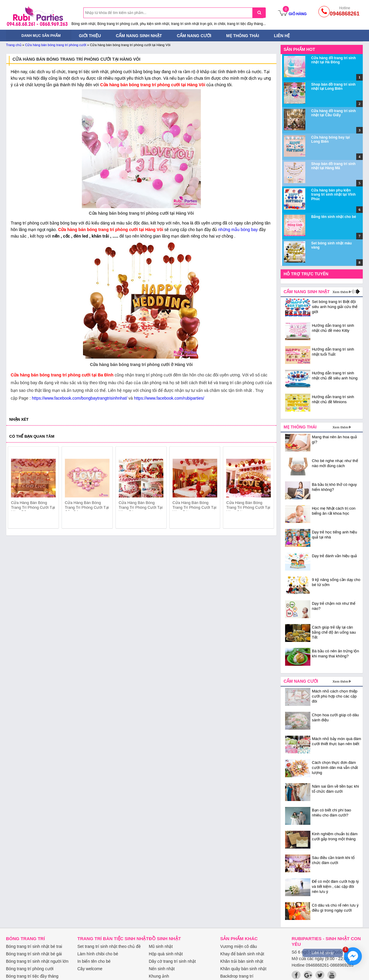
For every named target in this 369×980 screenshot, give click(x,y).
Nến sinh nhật (162, 969)
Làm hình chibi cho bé (98, 954)
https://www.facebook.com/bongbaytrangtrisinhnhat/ (80, 398)
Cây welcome (90, 969)
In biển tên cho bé (94, 961)
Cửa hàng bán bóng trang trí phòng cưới (55, 45)
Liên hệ (282, 36)
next (267, 489)
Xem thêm (340, 292)
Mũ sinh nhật (161, 946)
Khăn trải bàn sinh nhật (242, 961)
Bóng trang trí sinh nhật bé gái (34, 954)
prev (16, 489)
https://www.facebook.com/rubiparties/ (169, 398)
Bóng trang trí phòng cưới (30, 969)
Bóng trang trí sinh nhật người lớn (37, 961)
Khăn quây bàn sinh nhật (243, 969)
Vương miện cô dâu (239, 946)
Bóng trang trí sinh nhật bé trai (34, 946)
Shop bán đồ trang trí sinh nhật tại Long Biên (333, 87)
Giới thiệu (90, 36)
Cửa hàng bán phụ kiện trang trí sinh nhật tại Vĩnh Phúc (333, 195)
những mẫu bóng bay (238, 230)
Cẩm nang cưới (194, 36)
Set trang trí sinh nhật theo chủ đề (109, 946)
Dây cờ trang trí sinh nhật (172, 961)
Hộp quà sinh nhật (166, 954)
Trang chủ (14, 45)
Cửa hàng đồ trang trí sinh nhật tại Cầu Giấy (334, 113)
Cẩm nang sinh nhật (139, 36)
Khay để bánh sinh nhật (242, 954)
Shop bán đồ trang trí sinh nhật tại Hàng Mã (333, 166)
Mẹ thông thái (243, 36)
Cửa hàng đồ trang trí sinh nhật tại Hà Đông (334, 60)
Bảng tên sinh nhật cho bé (334, 217)
